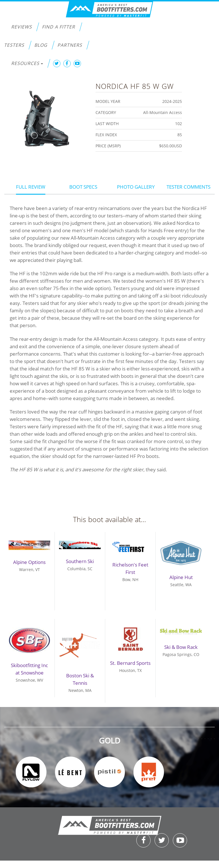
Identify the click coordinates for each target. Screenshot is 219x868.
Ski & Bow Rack (181, 647)
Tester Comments (188, 187)
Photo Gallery (136, 187)
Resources (27, 63)
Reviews (22, 27)
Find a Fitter (58, 27)
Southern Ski (80, 561)
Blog (41, 45)
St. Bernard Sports (130, 663)
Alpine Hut (181, 577)
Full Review (31, 187)
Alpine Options (29, 562)
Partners (70, 45)
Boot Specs (83, 187)
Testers (14, 45)
